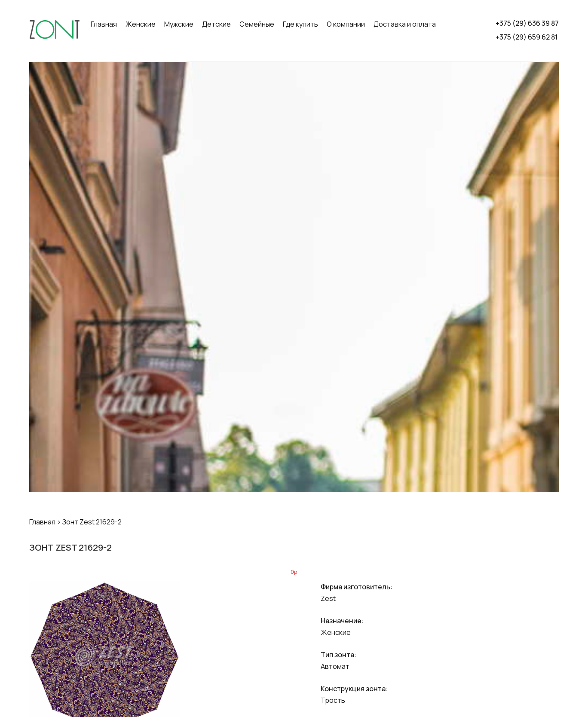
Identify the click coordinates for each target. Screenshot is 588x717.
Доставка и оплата (405, 24)
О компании (346, 24)
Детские (216, 24)
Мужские (179, 24)
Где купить (300, 24)
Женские (141, 24)
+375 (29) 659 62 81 (527, 37)
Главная (104, 24)
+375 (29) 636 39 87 (527, 23)
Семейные (257, 24)
